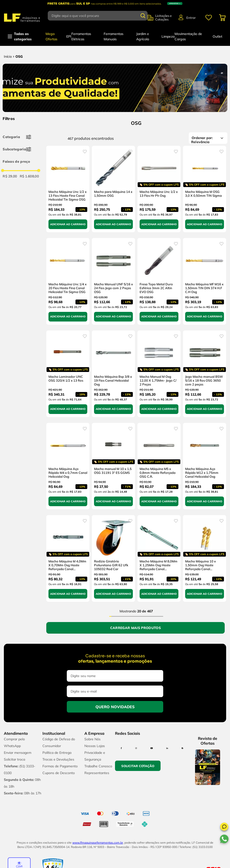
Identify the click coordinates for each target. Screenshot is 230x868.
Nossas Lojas (95, 746)
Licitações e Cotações (163, 18)
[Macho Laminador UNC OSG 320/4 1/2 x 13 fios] (68, 374)
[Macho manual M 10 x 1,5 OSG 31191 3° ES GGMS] (113, 466)
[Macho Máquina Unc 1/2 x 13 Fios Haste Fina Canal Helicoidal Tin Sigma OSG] (68, 189)
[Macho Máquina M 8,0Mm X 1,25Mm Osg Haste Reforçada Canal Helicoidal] (159, 558)
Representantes (97, 773)
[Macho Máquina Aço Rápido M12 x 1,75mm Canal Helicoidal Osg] (205, 466)
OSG (19, 56)
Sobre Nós (92, 739)
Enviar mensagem (18, 753)
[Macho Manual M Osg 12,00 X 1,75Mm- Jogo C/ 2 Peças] (159, 374)
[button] (224, 827)
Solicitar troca (14, 759)
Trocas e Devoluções (58, 759)
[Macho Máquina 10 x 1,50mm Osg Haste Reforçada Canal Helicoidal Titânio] (205, 558)
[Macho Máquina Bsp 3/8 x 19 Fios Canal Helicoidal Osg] (113, 374)
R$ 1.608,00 (29, 176)
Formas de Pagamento (60, 766)
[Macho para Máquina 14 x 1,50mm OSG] (113, 189)
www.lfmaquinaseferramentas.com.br (98, 843)
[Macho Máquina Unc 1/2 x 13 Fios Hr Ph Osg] (159, 189)
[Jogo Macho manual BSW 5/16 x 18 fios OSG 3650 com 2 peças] (205, 374)
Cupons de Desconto (59, 773)
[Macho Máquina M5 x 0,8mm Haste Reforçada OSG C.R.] (159, 466)
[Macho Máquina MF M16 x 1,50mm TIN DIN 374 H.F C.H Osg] (205, 281)
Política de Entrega (57, 753)
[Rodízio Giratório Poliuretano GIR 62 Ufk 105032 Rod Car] (113, 558)
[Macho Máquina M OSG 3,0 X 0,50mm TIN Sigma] (205, 189)
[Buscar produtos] (143, 16)
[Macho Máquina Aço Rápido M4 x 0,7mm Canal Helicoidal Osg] (68, 466)
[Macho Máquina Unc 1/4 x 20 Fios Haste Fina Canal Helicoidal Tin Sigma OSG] (68, 281)
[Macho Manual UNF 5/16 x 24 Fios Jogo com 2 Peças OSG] (113, 281)
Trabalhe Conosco (98, 766)
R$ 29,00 (10, 176)
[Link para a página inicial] (8, 56)
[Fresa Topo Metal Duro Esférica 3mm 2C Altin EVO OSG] (159, 281)
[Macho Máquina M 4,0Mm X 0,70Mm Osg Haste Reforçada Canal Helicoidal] (68, 558)
